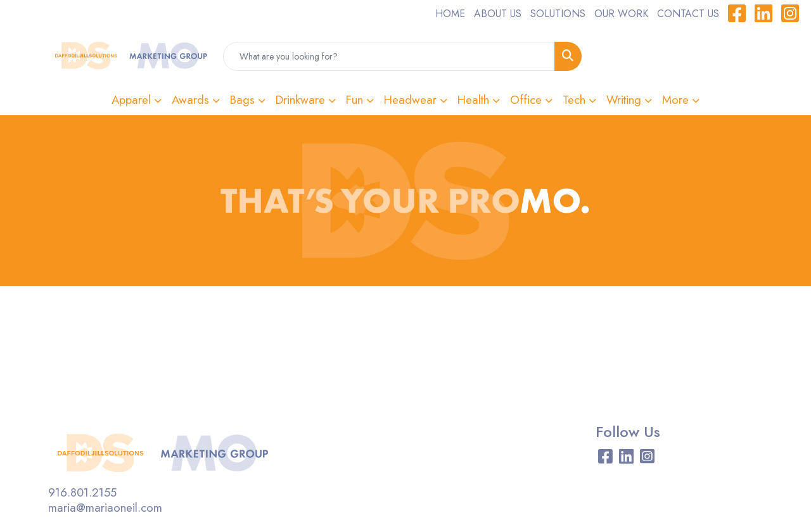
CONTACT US (688, 14)
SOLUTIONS (558, 14)
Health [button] (473, 100)
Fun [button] (354, 100)
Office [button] (526, 100)
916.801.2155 (82, 492)
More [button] (675, 100)
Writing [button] (624, 100)
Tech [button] (574, 100)
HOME (450, 14)
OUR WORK (621, 14)
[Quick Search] (389, 56)
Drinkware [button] (300, 100)
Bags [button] (242, 100)
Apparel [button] (131, 100)
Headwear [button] (410, 100)
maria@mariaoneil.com (105, 508)
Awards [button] (190, 100)
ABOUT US (498, 14)
